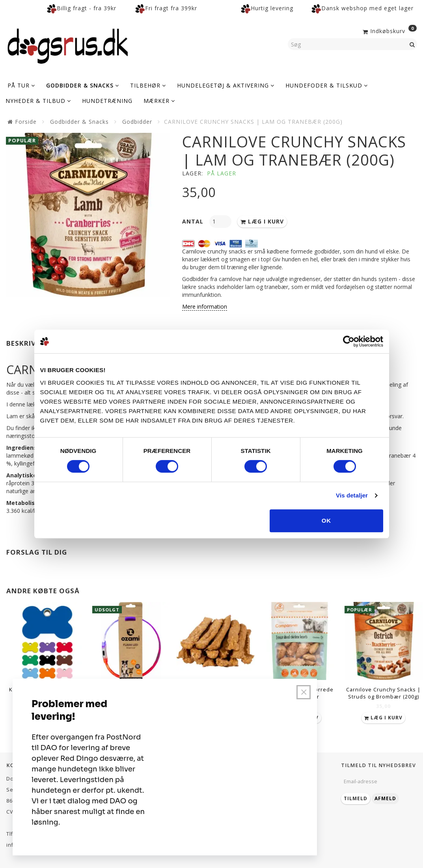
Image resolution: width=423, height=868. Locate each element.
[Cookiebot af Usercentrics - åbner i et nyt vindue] (349, 341)
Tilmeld (356, 798)
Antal (194, 221)
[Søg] (412, 44)
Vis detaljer (352, 495)
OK (327, 521)
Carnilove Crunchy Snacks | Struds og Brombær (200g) (383, 693)
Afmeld (385, 798)
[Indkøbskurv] (389, 30)
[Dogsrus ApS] (68, 45)
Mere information (205, 306)
